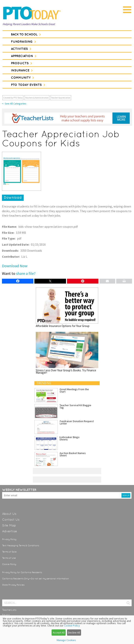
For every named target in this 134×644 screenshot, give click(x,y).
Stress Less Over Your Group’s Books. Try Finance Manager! (67, 353)
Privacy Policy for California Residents (22, 572)
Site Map (9, 525)
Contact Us (11, 520)
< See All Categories (14, 104)
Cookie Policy (9, 564)
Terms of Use (9, 558)
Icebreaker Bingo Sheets (69, 438)
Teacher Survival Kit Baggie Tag (75, 406)
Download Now (15, 266)
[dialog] (67, 630)
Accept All (59, 633)
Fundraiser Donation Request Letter (77, 422)
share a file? (26, 273)
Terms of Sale (9, 552)
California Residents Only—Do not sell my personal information (36, 579)
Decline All (74, 633)
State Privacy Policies (13, 585)
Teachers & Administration (37, 98)
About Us (9, 514)
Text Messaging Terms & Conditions (21, 546)
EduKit (6, 615)
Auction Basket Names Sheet (73, 454)
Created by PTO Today (13, 98)
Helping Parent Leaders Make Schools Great (29, 24)
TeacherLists (9, 610)
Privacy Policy (9, 539)
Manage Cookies (66, 640)
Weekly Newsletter (19, 490)
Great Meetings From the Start (74, 390)
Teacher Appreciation (61, 98)
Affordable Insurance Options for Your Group (67, 307)
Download (13, 198)
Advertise (10, 531)
